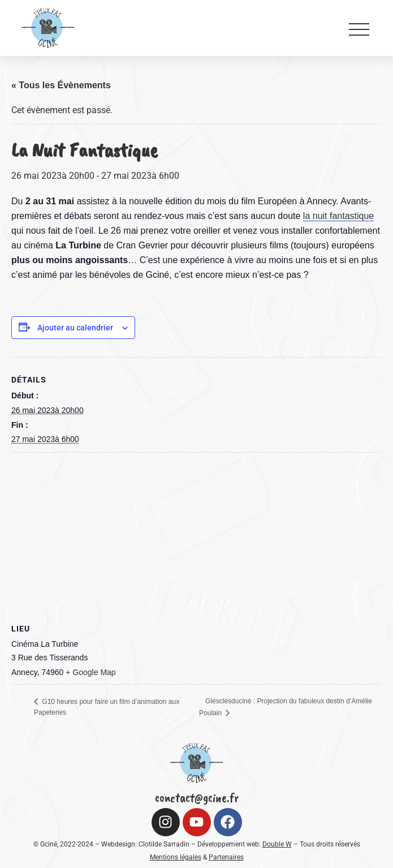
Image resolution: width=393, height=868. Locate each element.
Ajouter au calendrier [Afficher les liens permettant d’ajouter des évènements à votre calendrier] (75, 328)
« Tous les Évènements (61, 85)
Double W (277, 844)
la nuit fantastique (338, 216)
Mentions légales (176, 857)
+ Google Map (90, 672)
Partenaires (226, 857)
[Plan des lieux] (196, 534)
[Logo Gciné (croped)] (48, 27)
